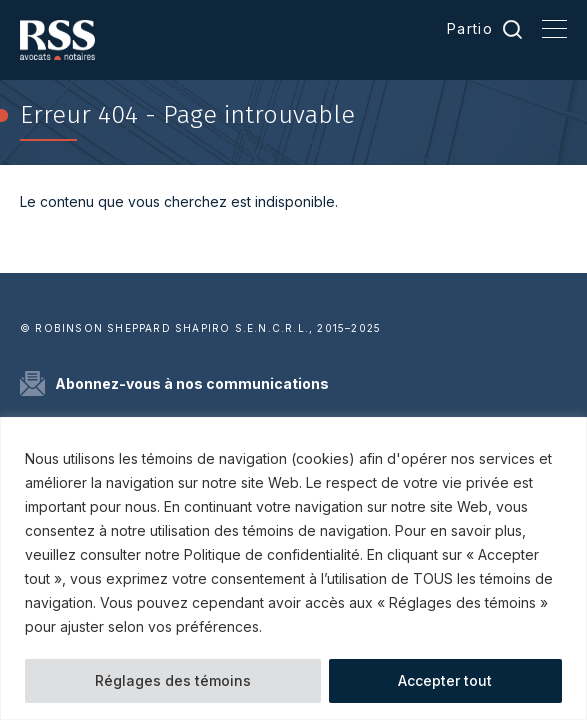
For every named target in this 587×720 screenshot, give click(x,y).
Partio (470, 28)
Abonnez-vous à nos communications (192, 383)
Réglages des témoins (173, 680)
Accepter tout (445, 680)
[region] (293, 568)
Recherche (512, 29)
